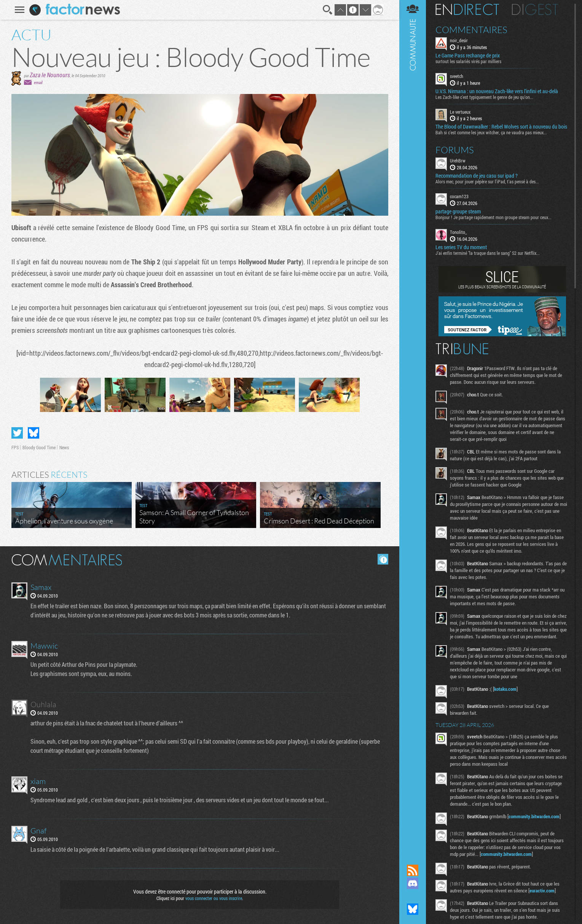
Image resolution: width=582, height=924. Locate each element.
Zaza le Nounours (50, 75)
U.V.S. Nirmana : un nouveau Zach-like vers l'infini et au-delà (497, 91)
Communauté (413, 425)
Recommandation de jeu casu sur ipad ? (477, 176)
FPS (15, 447)
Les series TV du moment (461, 247)
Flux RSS (413, 870)
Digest (535, 10)
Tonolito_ (458, 232)
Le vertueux (460, 112)
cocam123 (459, 196)
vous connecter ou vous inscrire (214, 898)
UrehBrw (458, 161)
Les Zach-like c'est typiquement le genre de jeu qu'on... (484, 97)
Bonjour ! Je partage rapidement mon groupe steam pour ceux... (494, 217)
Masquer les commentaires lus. (383, 559)
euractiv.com (542, 891)
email (38, 82)
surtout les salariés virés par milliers (468, 61)
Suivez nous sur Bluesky (413, 909)
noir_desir (459, 40)
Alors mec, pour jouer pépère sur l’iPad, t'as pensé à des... (487, 181)
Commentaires (471, 30)
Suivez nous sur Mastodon (413, 896)
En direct (467, 10)
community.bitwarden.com (534, 816)
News (64, 447)
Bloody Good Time (39, 447)
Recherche (328, 10)
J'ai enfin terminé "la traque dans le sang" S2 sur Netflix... (488, 253)
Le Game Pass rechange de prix (468, 56)
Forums (455, 150)
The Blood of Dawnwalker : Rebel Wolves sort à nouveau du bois (501, 127)
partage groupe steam (458, 212)
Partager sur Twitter (17, 433)
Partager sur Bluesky (33, 433)
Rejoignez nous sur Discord (413, 883)
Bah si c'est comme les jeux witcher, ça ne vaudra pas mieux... (491, 132)
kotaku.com (505, 689)
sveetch (457, 76)
